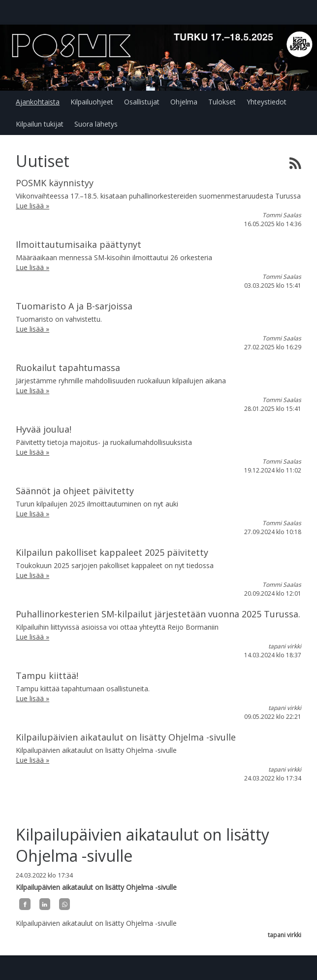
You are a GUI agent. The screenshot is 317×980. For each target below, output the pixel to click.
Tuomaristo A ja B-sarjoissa (74, 306)
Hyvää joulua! (44, 429)
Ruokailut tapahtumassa (68, 368)
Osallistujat (142, 102)
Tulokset (222, 102)
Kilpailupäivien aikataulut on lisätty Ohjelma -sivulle (126, 737)
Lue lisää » (32, 206)
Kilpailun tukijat (40, 124)
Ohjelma (184, 102)
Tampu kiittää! (47, 676)
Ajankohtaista (38, 102)
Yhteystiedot (267, 102)
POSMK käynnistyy (55, 183)
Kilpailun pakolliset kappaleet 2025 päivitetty (112, 552)
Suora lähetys (96, 124)
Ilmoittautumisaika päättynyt (79, 244)
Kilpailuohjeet (92, 102)
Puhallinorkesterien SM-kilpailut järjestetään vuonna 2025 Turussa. (158, 614)
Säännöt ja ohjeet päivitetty (75, 491)
